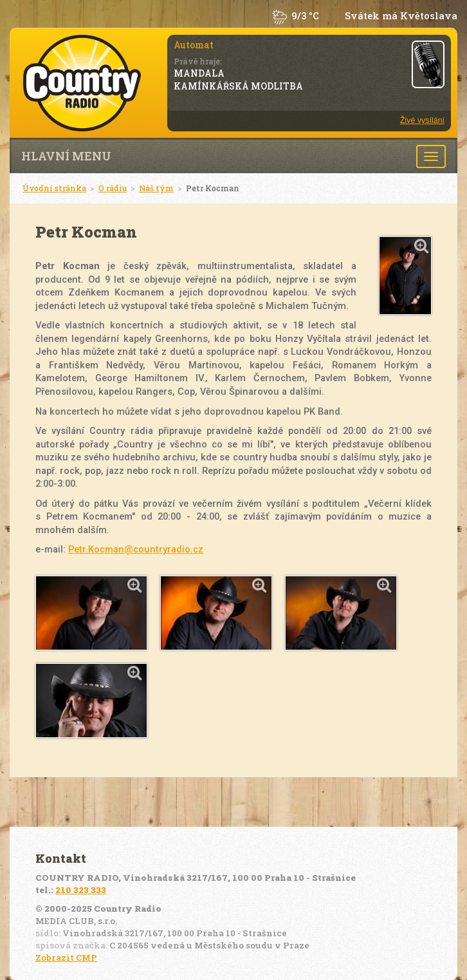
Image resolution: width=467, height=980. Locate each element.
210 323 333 (81, 890)
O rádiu (113, 188)
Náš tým (156, 188)
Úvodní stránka (54, 188)
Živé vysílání (422, 120)
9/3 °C (305, 16)
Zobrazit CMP (66, 957)
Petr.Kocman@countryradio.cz (136, 549)
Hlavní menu (66, 156)
